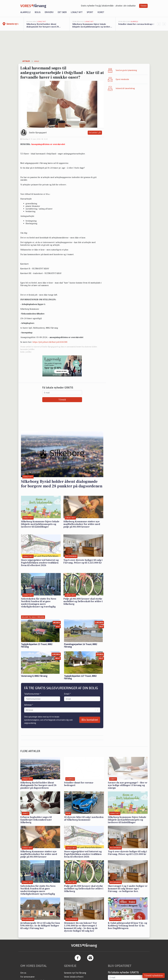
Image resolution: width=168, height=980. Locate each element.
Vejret (101, 12)
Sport (90, 12)
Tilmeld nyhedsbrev (154, 976)
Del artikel (95, 133)
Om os (23, 973)
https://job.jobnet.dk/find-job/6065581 (50, 342)
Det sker (62, 12)
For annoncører (27, 977)
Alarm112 (25, 12)
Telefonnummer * (33, 694)
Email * (67, 694)
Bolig (38, 12)
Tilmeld (143, 6)
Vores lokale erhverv (74, 977)
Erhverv (49, 12)
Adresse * (29, 705)
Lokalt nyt (77, 12)
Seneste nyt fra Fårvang (75, 973)
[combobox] (26, 710)
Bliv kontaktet (90, 720)
